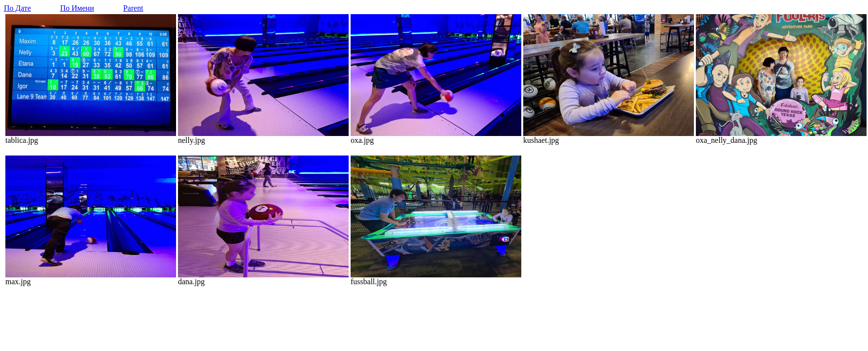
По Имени (77, 8)
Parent (133, 8)
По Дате (17, 8)
